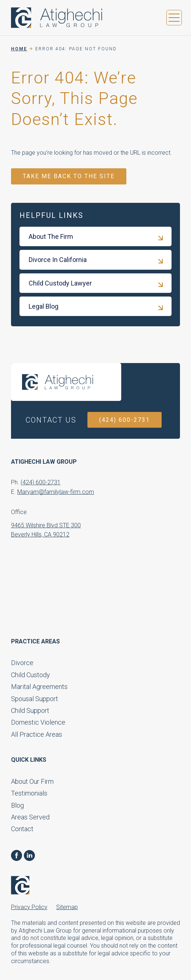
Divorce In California (58, 260)
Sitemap (67, 907)
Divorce (22, 663)
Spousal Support (35, 699)
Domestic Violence (38, 722)
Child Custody (30, 675)
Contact (22, 829)
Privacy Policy (29, 907)
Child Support (30, 710)
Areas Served (30, 817)
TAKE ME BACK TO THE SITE (69, 176)
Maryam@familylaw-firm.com (56, 492)
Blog (17, 805)
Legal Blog (44, 306)
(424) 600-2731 (125, 420)
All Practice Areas (37, 734)
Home (19, 49)
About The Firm (51, 236)
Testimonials (29, 793)
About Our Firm (32, 781)
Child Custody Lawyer (60, 283)
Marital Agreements (39, 687)
